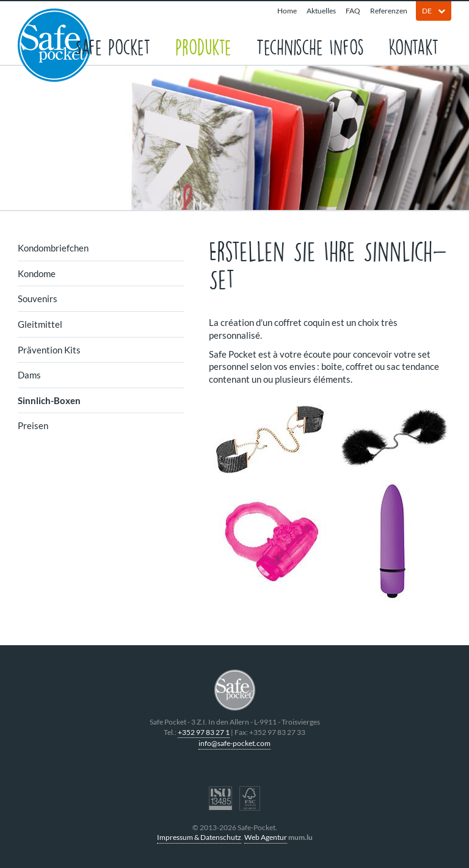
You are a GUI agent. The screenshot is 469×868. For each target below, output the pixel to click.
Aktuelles (321, 11)
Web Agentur (266, 837)
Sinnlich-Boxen (49, 400)
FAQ (353, 11)
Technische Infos (310, 46)
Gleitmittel (40, 324)
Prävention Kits (49, 350)
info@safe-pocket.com (234, 743)
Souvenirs (38, 298)
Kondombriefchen (53, 248)
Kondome (37, 273)
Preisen (33, 425)
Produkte (203, 46)
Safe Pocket (113, 46)
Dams (29, 375)
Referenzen (389, 11)
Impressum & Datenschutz (199, 837)
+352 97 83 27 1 (204, 732)
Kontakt (414, 46)
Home (287, 11)
